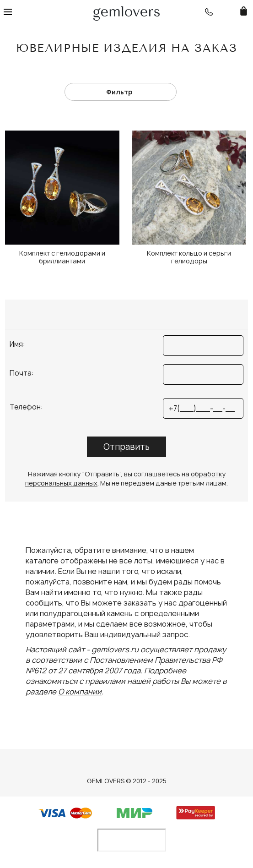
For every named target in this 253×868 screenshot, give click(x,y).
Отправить (127, 447)
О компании (80, 692)
